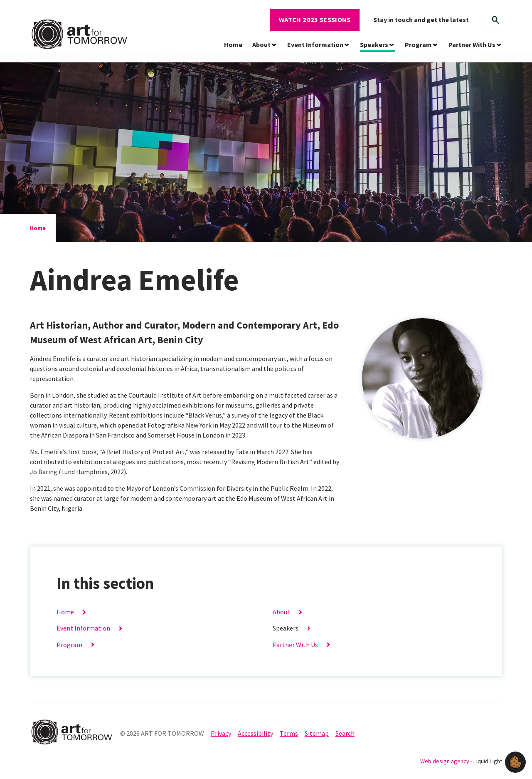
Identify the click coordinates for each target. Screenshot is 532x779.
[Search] (495, 18)
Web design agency (445, 761)
